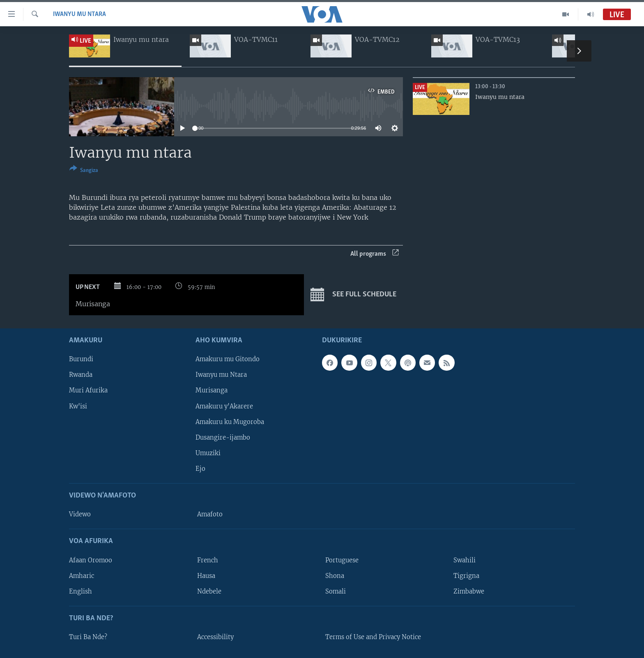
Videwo (80, 514)
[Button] (84, 171)
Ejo (200, 469)
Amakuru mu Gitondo (228, 360)
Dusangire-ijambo (223, 438)
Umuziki (208, 453)
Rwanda (81, 375)
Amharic (82, 576)
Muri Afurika (88, 391)
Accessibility (215, 637)
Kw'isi (78, 406)
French (208, 560)
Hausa (206, 576)
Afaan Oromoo (91, 560)
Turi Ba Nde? (88, 637)
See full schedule (353, 295)
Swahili (465, 560)
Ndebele (209, 592)
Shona (335, 576)
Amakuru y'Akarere (224, 406)
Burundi (81, 360)
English (80, 592)
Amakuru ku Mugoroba (230, 422)
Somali (336, 592)
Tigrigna (466, 576)
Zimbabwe (469, 592)
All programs (375, 254)
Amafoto (210, 514)
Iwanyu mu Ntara (79, 14)
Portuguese (342, 560)
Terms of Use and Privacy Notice (373, 637)
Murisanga (212, 391)
